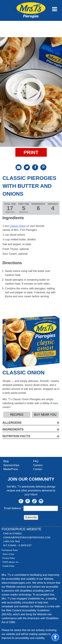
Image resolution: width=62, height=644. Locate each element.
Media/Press (11, 469)
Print (31, 152)
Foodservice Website (21, 529)
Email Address (14, 508)
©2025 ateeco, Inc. (11, 562)
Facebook (21, 501)
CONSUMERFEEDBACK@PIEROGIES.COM (27, 537)
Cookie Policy (8, 566)
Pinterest (28, 501)
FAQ (36, 461)
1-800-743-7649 (11, 541)
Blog (6, 461)
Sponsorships (11, 465)
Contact (38, 469)
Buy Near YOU (45, 415)
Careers (38, 465)
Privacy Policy (9, 558)
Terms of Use (8, 554)
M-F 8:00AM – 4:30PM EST (17, 545)
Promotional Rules (10, 550)
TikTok (34, 501)
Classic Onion (18, 226)
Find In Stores (12, 534)
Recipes (17, 415)
